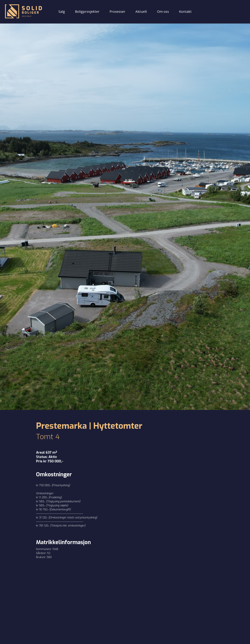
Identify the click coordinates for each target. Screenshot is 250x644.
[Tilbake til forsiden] (23, 12)
